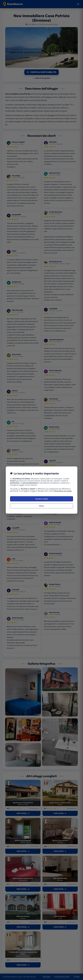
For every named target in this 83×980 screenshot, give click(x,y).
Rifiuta (41, 506)
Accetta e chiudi (41, 499)
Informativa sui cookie (63, 491)
